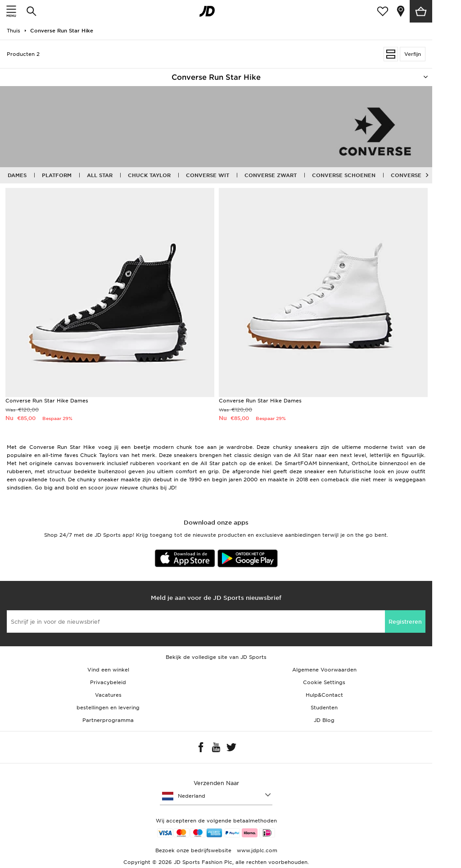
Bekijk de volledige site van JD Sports (216, 657)
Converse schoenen (344, 175)
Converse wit (208, 175)
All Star (100, 175)
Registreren (405, 622)
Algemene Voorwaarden (324, 670)
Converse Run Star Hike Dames (47, 401)
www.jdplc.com (256, 850)
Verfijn (413, 54)
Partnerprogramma (108, 720)
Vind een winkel (108, 670)
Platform (57, 175)
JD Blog (324, 720)
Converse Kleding (419, 175)
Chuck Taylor (149, 175)
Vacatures (108, 695)
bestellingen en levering (108, 708)
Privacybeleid (108, 682)
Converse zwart (271, 175)
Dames (17, 175)
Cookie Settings (324, 682)
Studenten (324, 708)
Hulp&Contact (324, 695)
